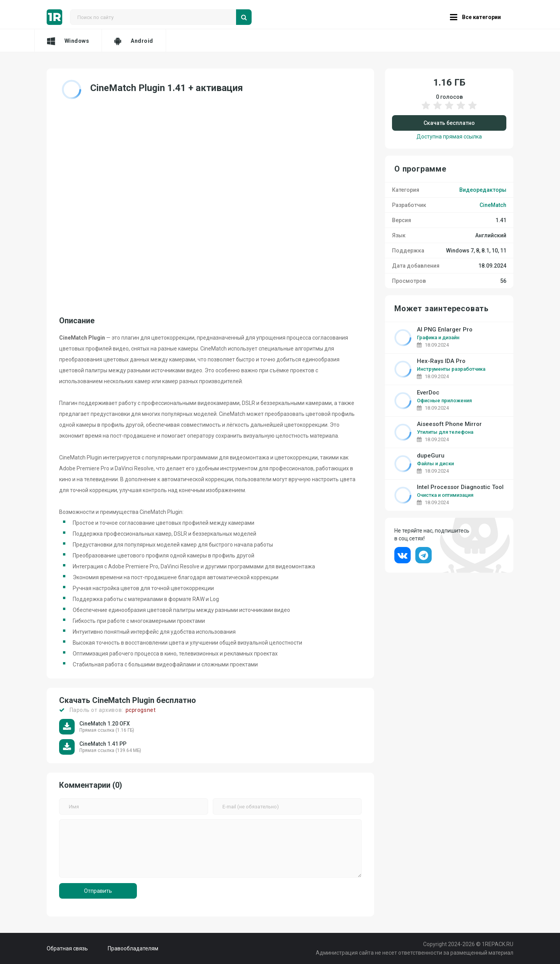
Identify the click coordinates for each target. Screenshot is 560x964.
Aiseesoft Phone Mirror (449, 424)
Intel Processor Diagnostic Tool (460, 487)
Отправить (98, 891)
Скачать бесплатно (449, 123)
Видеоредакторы (483, 190)
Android (134, 41)
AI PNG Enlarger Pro (445, 330)
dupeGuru (431, 456)
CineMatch (493, 205)
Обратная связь (67, 948)
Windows (68, 41)
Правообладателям (133, 948)
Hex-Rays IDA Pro (441, 361)
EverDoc (428, 393)
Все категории (475, 17)
